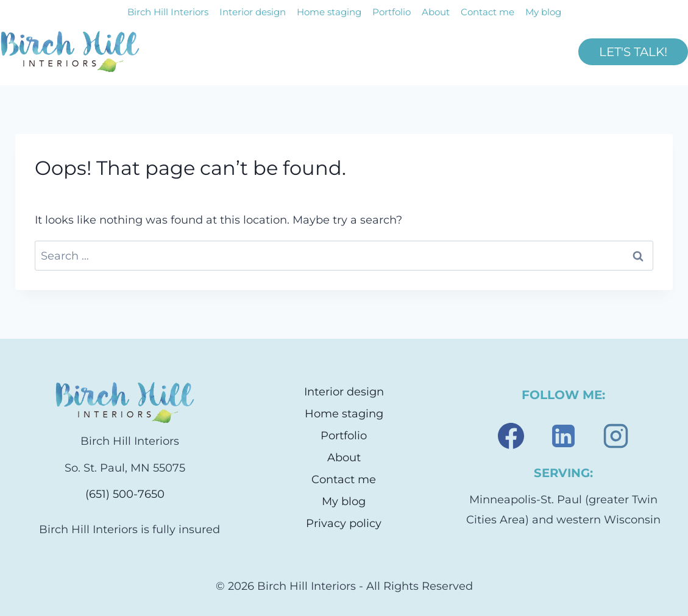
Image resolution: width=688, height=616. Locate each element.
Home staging (329, 12)
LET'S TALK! (633, 52)
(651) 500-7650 (125, 494)
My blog (543, 12)
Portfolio (392, 12)
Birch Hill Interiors (168, 12)
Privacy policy (344, 523)
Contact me (488, 12)
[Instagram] (615, 436)
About (436, 12)
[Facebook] (511, 436)
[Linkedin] (563, 436)
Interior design (253, 12)
